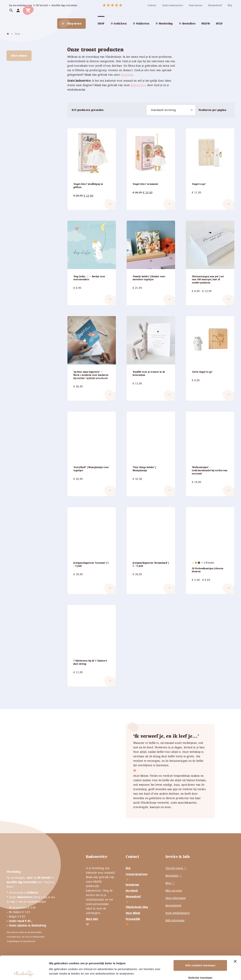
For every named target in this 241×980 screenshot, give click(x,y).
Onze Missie (133, 913)
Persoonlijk (133, 919)
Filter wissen (19, 56)
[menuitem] (152, 6)
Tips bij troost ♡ (176, 868)
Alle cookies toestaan (200, 943)
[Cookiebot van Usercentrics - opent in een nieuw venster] (24, 973)
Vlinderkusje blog (137, 907)
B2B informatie (175, 920)
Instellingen (203, 973)
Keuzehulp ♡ (174, 876)
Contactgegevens (137, 874)
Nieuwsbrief (133, 897)
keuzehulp (127, 75)
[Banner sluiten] (235, 939)
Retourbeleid (173, 906)
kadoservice (138, 85)
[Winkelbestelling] (171, 110)
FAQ (128, 868)
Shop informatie (176, 898)
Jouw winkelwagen (178, 913)
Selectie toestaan (200, 955)
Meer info (92, 919)
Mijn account (174, 891)
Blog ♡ (170, 883)
